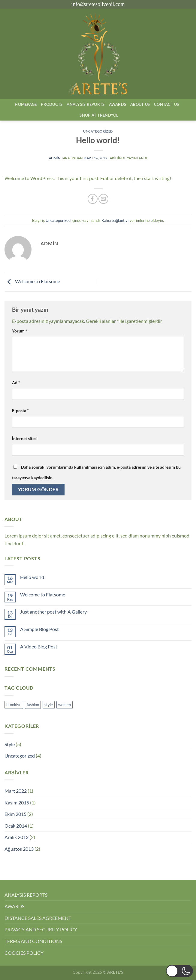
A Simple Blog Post (39, 629)
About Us (140, 104)
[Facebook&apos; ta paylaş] (93, 199)
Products (52, 104)
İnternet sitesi (25, 438)
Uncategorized (98, 131)
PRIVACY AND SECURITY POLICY (41, 929)
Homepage (26, 104)
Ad (16, 383)
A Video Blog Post (39, 646)
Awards (118, 104)
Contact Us (167, 104)
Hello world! (33, 577)
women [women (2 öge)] (65, 705)
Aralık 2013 (17, 837)
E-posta (20, 410)
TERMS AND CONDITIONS (33, 941)
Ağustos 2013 (19, 849)
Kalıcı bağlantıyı (115, 220)
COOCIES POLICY (24, 953)
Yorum (20, 331)
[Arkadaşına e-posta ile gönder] (103, 199)
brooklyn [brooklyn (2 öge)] (14, 705)
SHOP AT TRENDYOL (99, 115)
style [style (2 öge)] (49, 705)
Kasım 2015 (17, 802)
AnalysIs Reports (86, 104)
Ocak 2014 (16, 826)
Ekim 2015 (15, 814)
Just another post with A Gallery (53, 612)
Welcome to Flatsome (32, 281)
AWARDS (14, 906)
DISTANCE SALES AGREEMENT (38, 918)
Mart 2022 (16, 791)
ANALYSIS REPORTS (26, 895)
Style (10, 744)
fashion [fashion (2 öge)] (33, 705)
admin (55, 158)
